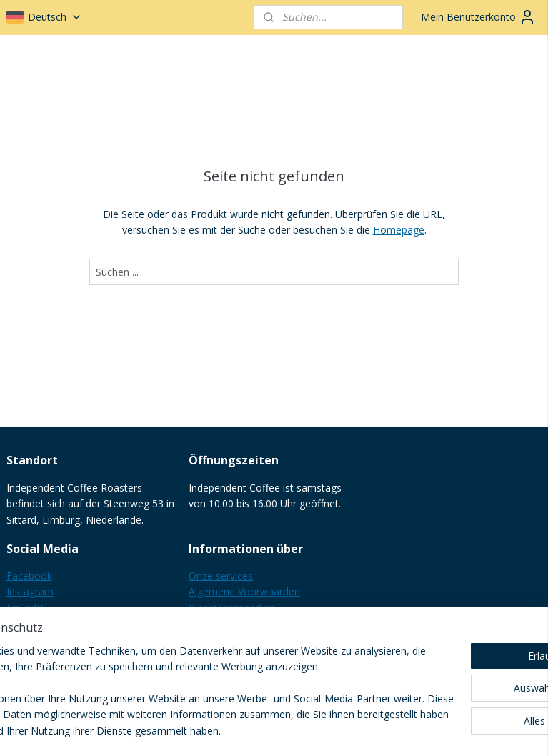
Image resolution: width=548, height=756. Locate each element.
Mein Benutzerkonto (478, 17)
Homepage (399, 230)
